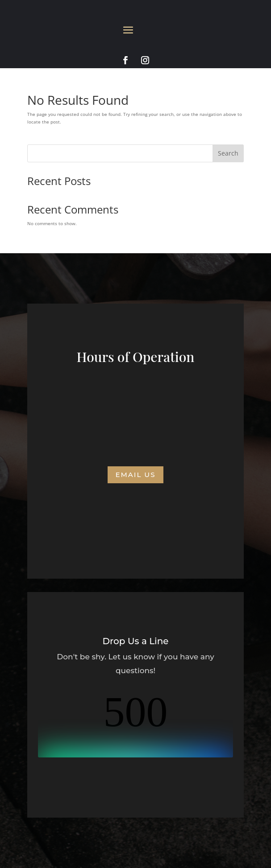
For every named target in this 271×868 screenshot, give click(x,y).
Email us (135, 475)
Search (228, 153)
